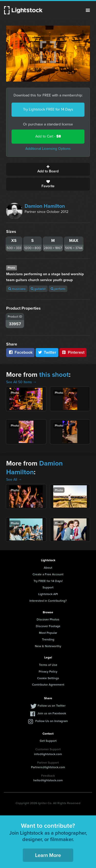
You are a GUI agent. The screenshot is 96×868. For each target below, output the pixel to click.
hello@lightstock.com (48, 780)
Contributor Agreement (48, 684)
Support (48, 587)
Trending (48, 639)
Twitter (47, 352)
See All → (14, 480)
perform (58, 289)
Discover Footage (48, 626)
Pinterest (73, 352)
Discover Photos (48, 619)
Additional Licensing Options (48, 149)
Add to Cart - (48, 136)
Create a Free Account (48, 574)
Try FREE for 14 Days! (48, 581)
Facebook (20, 352)
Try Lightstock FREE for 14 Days (48, 109)
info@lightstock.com (48, 754)
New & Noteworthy (48, 646)
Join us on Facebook (52, 713)
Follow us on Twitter (52, 706)
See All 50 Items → (21, 382)
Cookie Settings (48, 678)
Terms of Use (48, 665)
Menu (88, 10)
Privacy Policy (48, 671)
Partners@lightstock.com (48, 767)
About (48, 568)
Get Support (48, 741)
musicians (17, 289)
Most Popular (48, 633)
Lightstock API (48, 594)
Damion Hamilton (45, 206)
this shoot (54, 374)
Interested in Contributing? (48, 601)
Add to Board (48, 169)
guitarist (38, 289)
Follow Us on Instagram (52, 721)
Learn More (48, 855)
